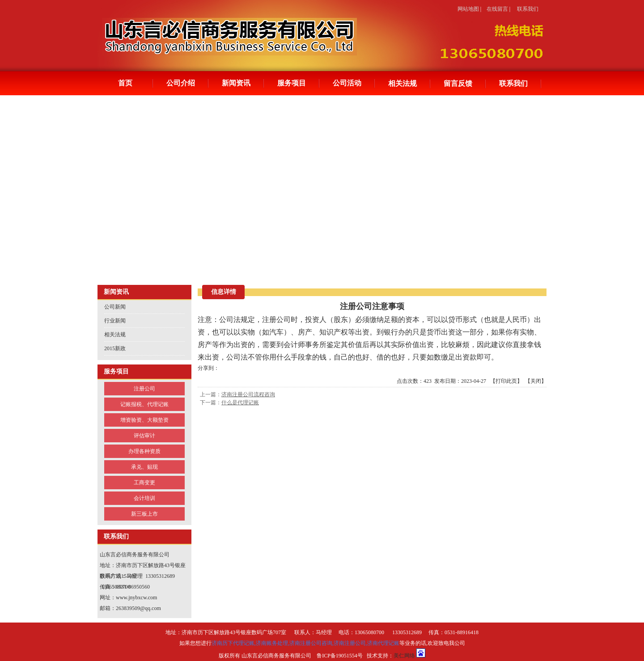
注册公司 (144, 389)
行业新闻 (115, 321)
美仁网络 (404, 656)
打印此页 (506, 381)
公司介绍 (181, 83)
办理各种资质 (144, 451)
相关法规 (402, 83)
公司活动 (347, 83)
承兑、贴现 (144, 467)
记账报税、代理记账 (144, 404)
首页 (125, 83)
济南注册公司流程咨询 (248, 394)
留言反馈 (458, 83)
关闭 (536, 381)
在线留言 (497, 9)
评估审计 (144, 436)
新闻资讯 (236, 83)
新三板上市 (144, 514)
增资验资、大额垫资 (144, 420)
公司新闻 (115, 307)
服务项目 (292, 83)
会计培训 (144, 498)
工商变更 (144, 483)
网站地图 (468, 9)
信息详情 (224, 292)
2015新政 (115, 348)
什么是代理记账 (240, 403)
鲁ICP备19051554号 (340, 656)
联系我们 (528, 9)
